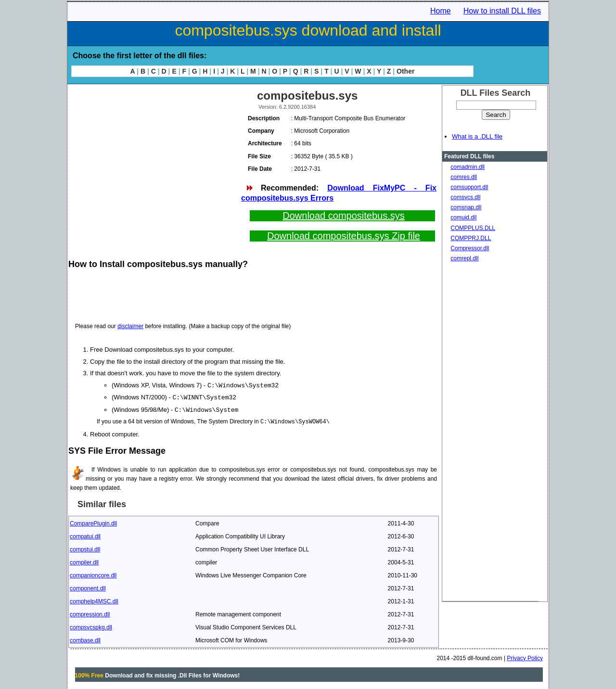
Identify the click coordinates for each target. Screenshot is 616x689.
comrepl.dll (464, 258)
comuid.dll (463, 217)
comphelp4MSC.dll (94, 600)
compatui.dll (85, 535)
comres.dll (464, 177)
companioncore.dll (93, 574)
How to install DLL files (502, 11)
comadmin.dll (468, 167)
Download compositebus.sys (343, 216)
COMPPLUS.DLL (473, 228)
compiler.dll (84, 561)
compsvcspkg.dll (91, 626)
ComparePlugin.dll (93, 522)
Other (405, 71)
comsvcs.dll (465, 197)
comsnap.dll (466, 207)
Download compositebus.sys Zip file (344, 236)
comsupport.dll (469, 187)
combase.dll (85, 639)
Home (441, 11)
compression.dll (90, 613)
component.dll (88, 587)
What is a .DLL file (477, 136)
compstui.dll (85, 548)
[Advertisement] (154, 154)
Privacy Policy (525, 657)
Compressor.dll (470, 248)
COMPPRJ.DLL (471, 238)
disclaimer (130, 326)
